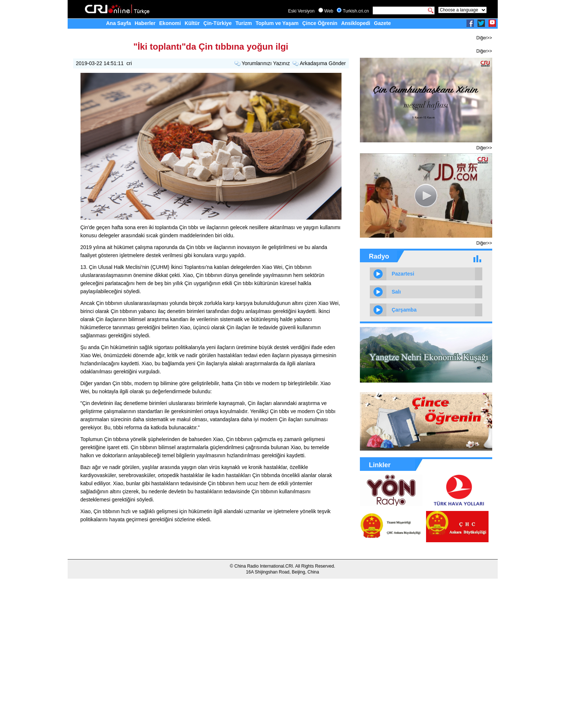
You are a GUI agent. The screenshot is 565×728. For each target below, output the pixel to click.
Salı (396, 292)
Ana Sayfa (119, 23)
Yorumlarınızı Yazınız (266, 63)
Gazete (382, 23)
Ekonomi (170, 23)
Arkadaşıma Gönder (323, 63)
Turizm (244, 23)
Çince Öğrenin (320, 23)
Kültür (192, 23)
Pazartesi (403, 274)
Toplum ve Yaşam (277, 23)
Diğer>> (484, 38)
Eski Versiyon (301, 11)
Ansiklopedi (356, 23)
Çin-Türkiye (217, 23)
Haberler (145, 23)
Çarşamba (404, 310)
